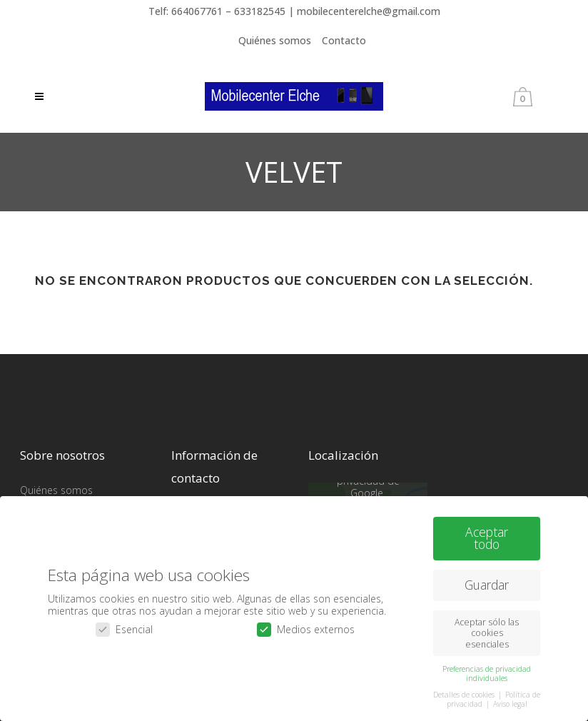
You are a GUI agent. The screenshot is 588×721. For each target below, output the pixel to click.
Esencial (124, 629)
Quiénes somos (275, 40)
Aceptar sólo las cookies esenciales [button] (487, 633)
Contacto (344, 40)
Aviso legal (510, 703)
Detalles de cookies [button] (465, 694)
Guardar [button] (487, 585)
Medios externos (306, 629)
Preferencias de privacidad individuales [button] (487, 673)
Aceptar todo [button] (487, 538)
